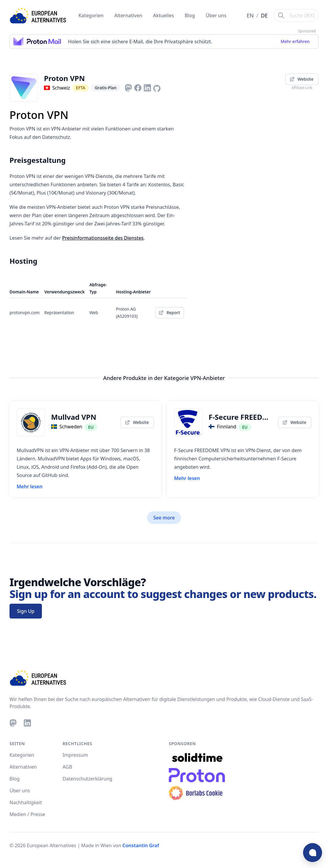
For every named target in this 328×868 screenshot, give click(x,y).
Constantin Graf (141, 845)
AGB (67, 767)
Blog (191, 15)
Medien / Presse (27, 814)
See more (164, 518)
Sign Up (26, 611)
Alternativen (129, 15)
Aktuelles (164, 15)
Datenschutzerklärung (87, 779)
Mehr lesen (30, 487)
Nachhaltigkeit (26, 802)
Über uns (216, 15)
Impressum (75, 755)
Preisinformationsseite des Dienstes (103, 238)
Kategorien (92, 15)
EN (251, 15)
